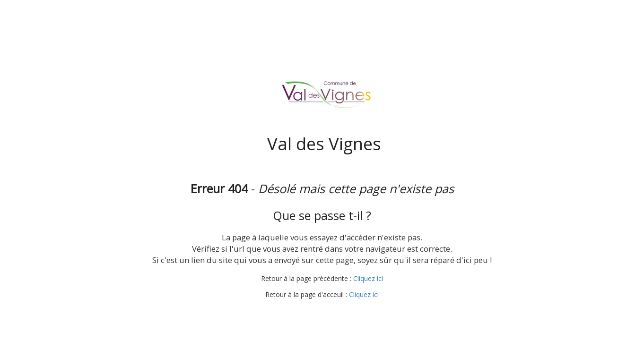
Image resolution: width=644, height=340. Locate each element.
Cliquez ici (368, 278)
